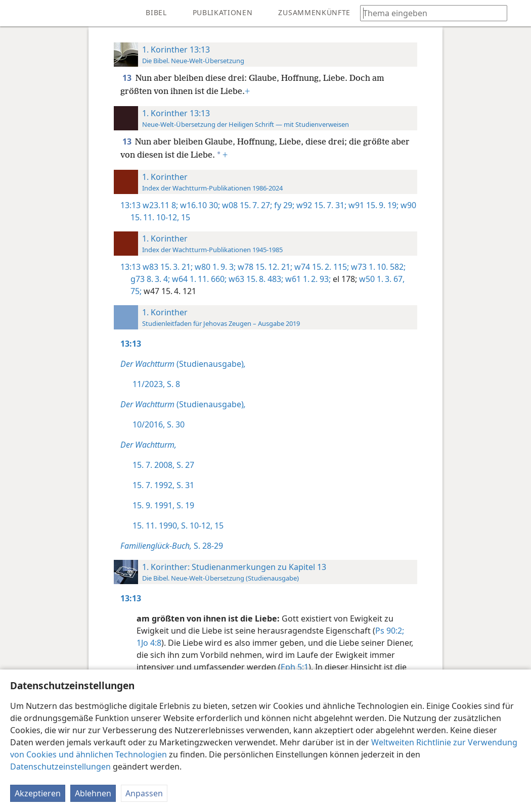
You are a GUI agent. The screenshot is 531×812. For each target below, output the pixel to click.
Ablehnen (93, 793)
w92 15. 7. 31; (320, 205)
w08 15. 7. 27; (246, 205)
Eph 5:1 (295, 667)
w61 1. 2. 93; (307, 279)
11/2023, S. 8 (156, 384)
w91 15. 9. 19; (372, 205)
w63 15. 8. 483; (255, 279)
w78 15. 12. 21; (264, 267)
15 (185, 217)
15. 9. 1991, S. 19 (163, 505)
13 (128, 78)
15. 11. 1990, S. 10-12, (172, 526)
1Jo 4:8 (149, 643)
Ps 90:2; (390, 631)
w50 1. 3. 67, (381, 279)
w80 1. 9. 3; (214, 267)
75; (136, 291)
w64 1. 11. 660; (198, 279)
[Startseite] (15, 13)
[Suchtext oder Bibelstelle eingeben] (429, 13)
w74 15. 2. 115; (321, 267)
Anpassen (144, 793)
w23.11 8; (160, 205)
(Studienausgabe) (183, 364)
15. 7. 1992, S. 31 (163, 485)
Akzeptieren (38, 793)
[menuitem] (15, 13)
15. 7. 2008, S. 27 (163, 465)
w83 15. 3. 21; (168, 267)
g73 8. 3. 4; (150, 279)
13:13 (130, 205)
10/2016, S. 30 (159, 424)
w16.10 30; (199, 205)
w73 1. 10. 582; (377, 267)
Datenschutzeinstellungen (60, 767)
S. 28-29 (172, 546)
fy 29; (283, 205)
